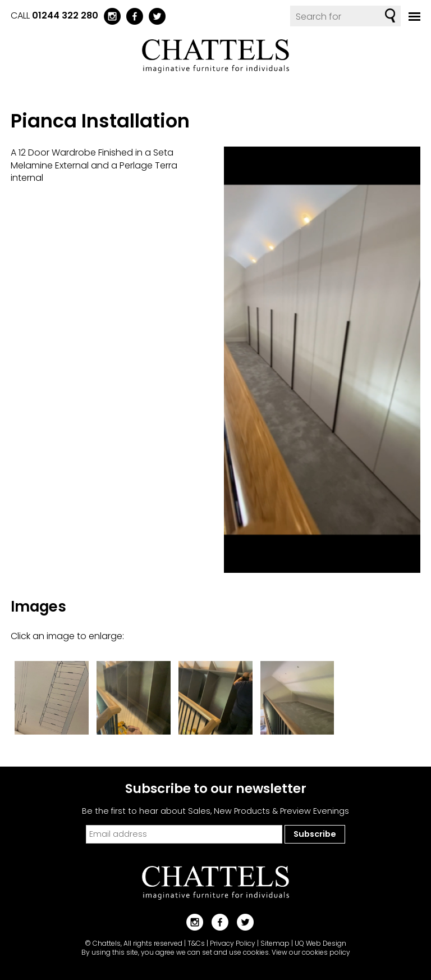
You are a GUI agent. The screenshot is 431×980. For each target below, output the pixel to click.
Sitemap (275, 943)
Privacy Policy (233, 943)
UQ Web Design (320, 943)
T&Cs (196, 943)
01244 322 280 (65, 15)
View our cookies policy (311, 952)
